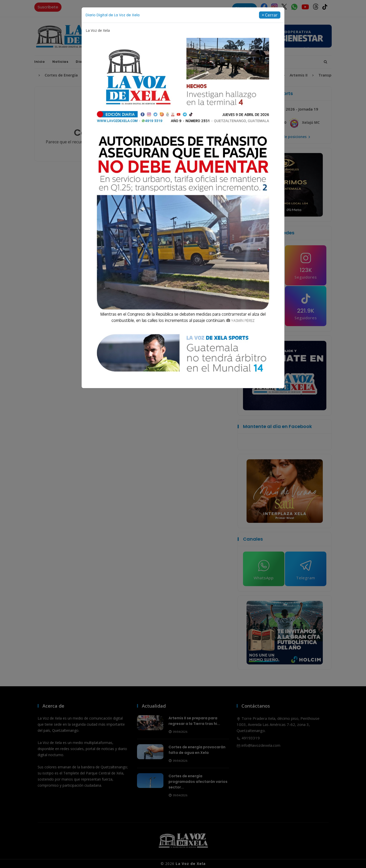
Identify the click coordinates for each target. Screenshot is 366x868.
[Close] (270, 15)
